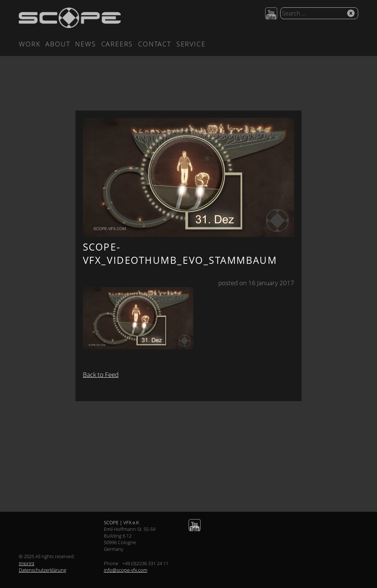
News (85, 44)
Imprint (27, 563)
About (58, 44)
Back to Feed (101, 374)
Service (191, 44)
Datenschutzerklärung (43, 570)
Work (29, 44)
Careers (117, 44)
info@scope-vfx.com (126, 570)
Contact (155, 44)
